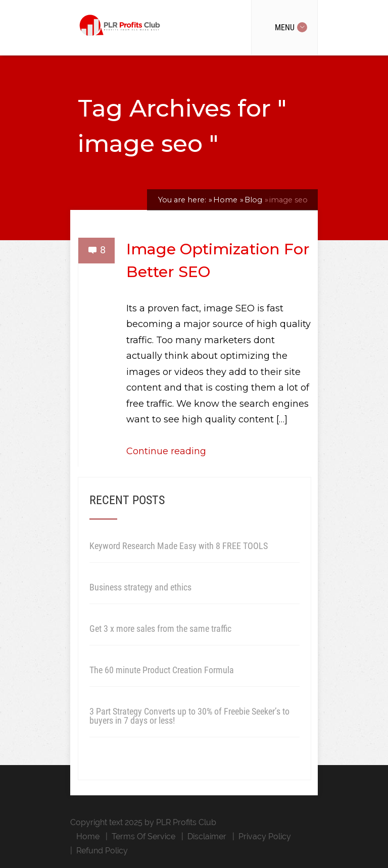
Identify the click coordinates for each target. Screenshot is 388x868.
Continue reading (166, 451)
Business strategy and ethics (140, 587)
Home (88, 836)
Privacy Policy (265, 836)
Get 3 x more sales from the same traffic (160, 629)
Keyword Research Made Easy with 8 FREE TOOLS (179, 546)
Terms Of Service (143, 836)
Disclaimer (207, 836)
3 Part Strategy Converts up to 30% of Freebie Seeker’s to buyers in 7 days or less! (189, 716)
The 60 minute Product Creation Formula (162, 670)
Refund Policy (102, 851)
